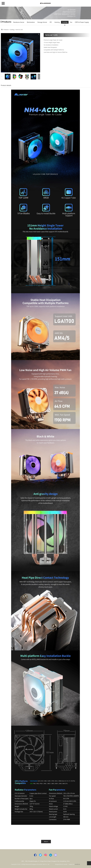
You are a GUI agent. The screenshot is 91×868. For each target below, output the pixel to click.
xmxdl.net (77, 864)
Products (6, 30)
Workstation (31, 22)
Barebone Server (19, 22)
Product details (6, 85)
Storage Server (42, 22)
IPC (51, 22)
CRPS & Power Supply (82, 22)
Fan (71, 22)
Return (46, 842)
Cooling (65, 22)
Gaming (57, 22)
